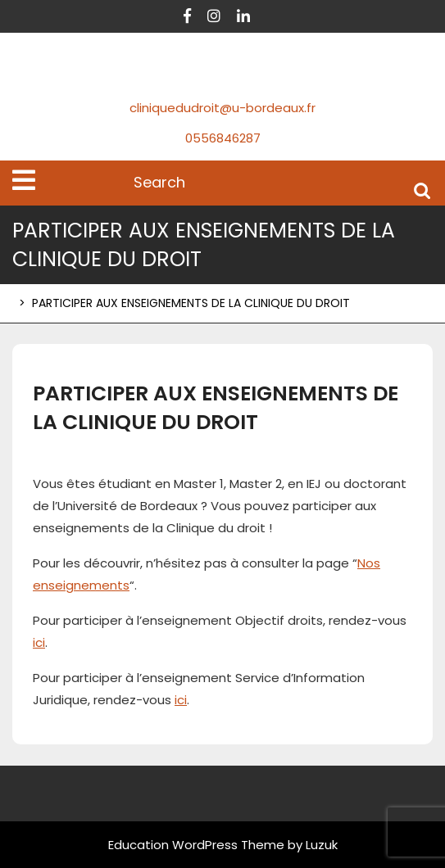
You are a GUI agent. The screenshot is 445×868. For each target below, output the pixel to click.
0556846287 (223, 138)
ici (39, 642)
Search (422, 190)
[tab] (24, 180)
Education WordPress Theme (196, 845)
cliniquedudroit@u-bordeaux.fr (222, 108)
